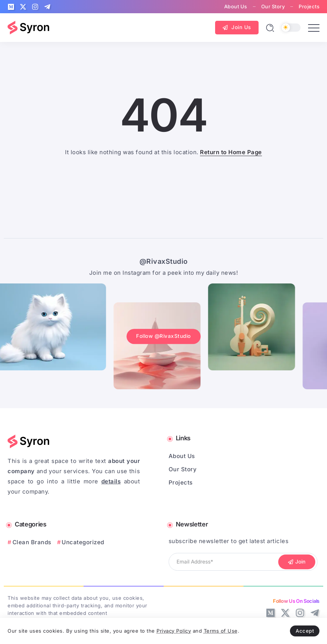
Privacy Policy (174, 631)
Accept (305, 631)
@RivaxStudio (164, 261)
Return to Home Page (231, 152)
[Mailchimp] (297, 562)
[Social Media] (11, 7)
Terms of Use (221, 631)
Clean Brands (32, 542)
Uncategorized (83, 542)
